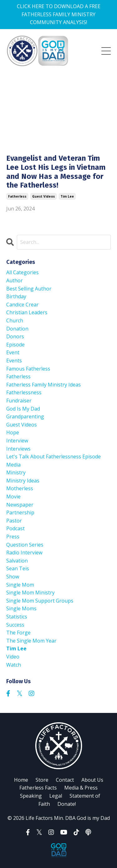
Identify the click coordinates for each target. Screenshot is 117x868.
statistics (17, 617)
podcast (15, 528)
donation (17, 329)
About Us (92, 780)
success (15, 625)
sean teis (18, 568)
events (14, 361)
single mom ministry (30, 593)
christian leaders (27, 312)
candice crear (22, 305)
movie (13, 497)
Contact (65, 780)
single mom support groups (40, 601)
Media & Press (81, 788)
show (13, 577)
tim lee (67, 196)
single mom (20, 585)
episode (15, 345)
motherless (20, 488)
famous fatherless (28, 369)
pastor (14, 521)
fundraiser (19, 401)
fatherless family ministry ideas (44, 385)
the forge (18, 633)
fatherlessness (24, 392)
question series (25, 545)
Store (42, 780)
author (15, 280)
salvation (17, 561)
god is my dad (23, 409)
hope (13, 432)
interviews (18, 449)
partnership (20, 512)
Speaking (31, 796)
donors (15, 336)
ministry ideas (23, 481)
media (13, 465)
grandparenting (25, 416)
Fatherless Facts (38, 788)
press (13, 537)
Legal (56, 796)
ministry (16, 472)
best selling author (29, 289)
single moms (21, 608)
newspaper (20, 505)
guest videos (44, 196)
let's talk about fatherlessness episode (54, 457)
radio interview (24, 553)
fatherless (17, 196)
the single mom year (31, 641)
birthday (16, 296)
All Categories (22, 272)
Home (21, 780)
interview (17, 441)
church (15, 320)
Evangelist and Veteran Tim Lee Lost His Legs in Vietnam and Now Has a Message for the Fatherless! (56, 172)
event (13, 352)
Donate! (67, 804)
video (13, 657)
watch (14, 665)
